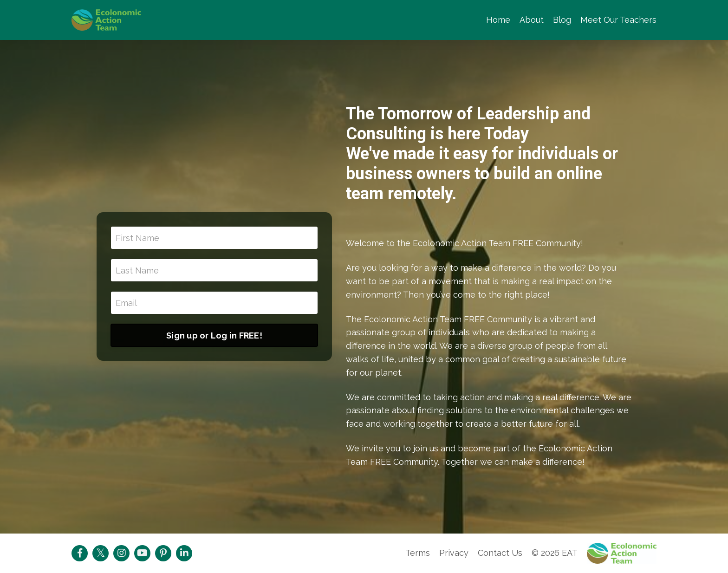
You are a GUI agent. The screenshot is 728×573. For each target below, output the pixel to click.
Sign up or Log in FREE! (214, 335)
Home (498, 20)
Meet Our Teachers (618, 20)
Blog (562, 20)
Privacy (454, 553)
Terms (418, 553)
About (532, 20)
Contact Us (500, 553)
